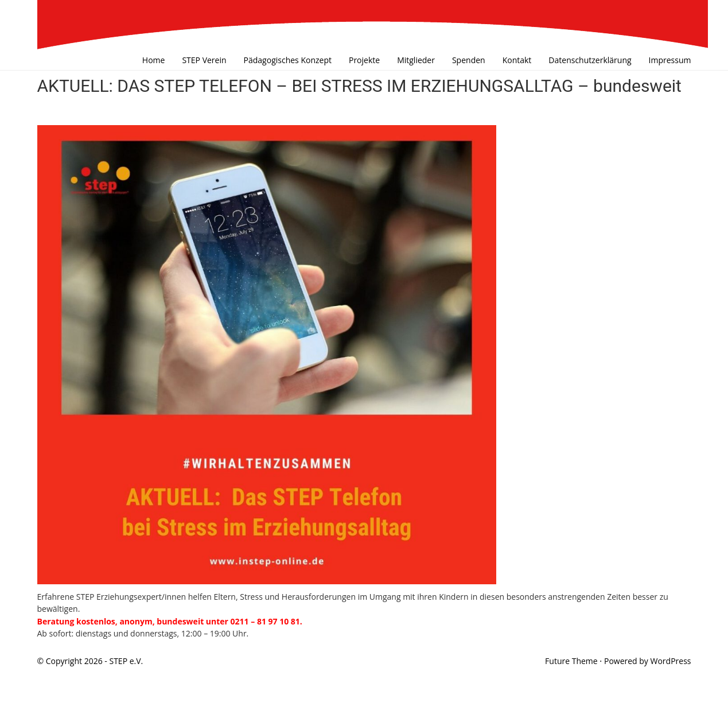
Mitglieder (416, 60)
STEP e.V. (126, 661)
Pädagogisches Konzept (288, 60)
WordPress (671, 661)
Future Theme (571, 661)
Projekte (364, 60)
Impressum (670, 60)
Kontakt (517, 60)
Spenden (469, 60)
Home (154, 60)
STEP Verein (204, 60)
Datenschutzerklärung (590, 60)
